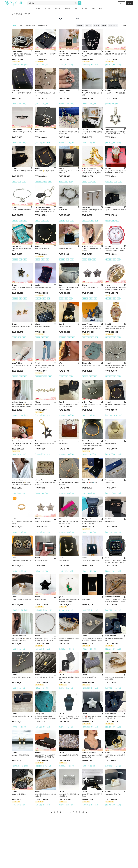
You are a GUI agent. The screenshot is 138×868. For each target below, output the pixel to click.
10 (83, 812)
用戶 (78, 19)
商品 (60, 19)
